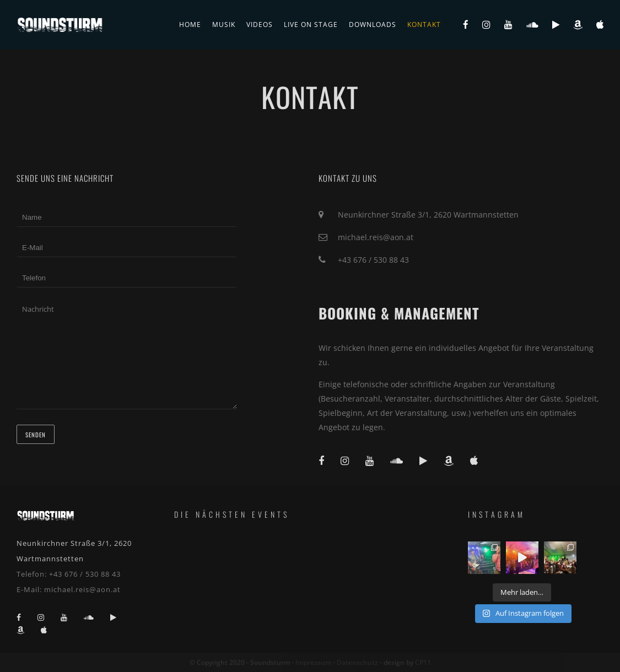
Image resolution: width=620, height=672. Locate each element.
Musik (224, 25)
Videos (260, 25)
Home (190, 25)
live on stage (311, 25)
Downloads (373, 25)
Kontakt (424, 25)
